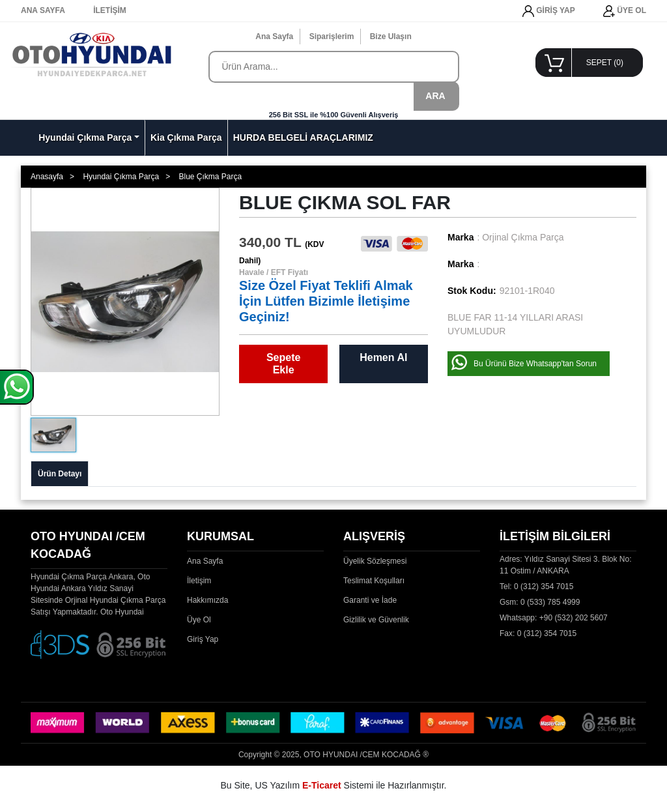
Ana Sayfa (274, 36)
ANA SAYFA (43, 10)
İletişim (199, 581)
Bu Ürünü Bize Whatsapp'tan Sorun (535, 364)
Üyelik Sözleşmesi (375, 561)
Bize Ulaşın (391, 36)
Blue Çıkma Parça (210, 177)
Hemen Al (383, 357)
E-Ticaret (322, 785)
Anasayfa (47, 177)
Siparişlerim (332, 36)
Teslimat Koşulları (374, 581)
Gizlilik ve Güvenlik (376, 620)
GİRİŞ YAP (549, 11)
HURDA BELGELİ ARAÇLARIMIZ (303, 138)
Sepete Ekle (283, 364)
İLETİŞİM (110, 10)
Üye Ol (199, 620)
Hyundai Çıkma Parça (85, 138)
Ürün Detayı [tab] (60, 474)
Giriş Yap (203, 639)
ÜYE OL (625, 11)
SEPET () (605, 63)
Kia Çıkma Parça (186, 138)
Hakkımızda (207, 600)
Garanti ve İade (370, 600)
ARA (435, 96)
